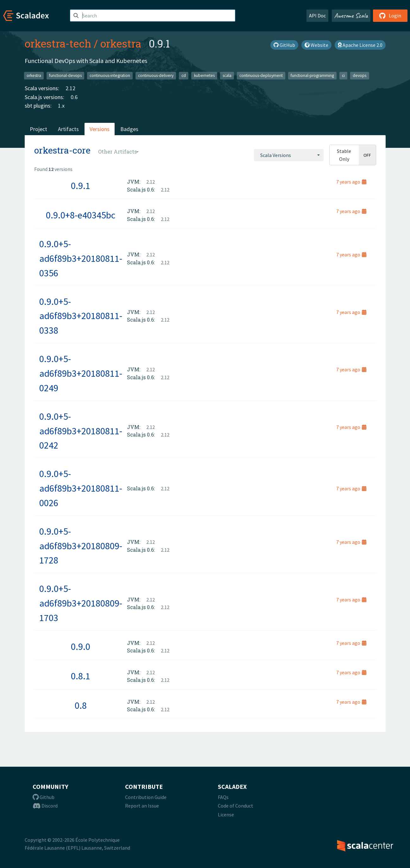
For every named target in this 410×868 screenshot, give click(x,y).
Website (316, 45)
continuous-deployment (261, 75)
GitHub (284, 45)
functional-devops (65, 75)
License (226, 815)
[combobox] (289, 155)
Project (38, 129)
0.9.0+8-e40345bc (81, 215)
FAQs (223, 797)
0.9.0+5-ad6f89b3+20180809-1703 (81, 603)
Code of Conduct (236, 806)
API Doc (317, 16)
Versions (100, 129)
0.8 (81, 705)
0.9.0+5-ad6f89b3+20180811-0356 (81, 258)
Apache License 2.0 (360, 45)
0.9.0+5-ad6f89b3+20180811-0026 (81, 488)
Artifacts (68, 129)
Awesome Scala (351, 16)
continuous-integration (110, 75)
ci (343, 75)
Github (44, 797)
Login (390, 16)
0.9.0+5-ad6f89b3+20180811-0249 (81, 373)
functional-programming (312, 75)
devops (360, 75)
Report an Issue (142, 806)
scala (227, 75)
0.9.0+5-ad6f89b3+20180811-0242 (81, 431)
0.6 (74, 97)
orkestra (121, 43)
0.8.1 (81, 676)
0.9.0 (81, 646)
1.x (61, 106)
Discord (45, 806)
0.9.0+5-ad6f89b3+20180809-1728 (81, 546)
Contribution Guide (146, 797)
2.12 (70, 88)
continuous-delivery (156, 75)
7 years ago (351, 182)
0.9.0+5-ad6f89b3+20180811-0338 (81, 316)
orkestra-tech (58, 43)
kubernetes (204, 75)
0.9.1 (81, 186)
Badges (129, 129)
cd (184, 75)
